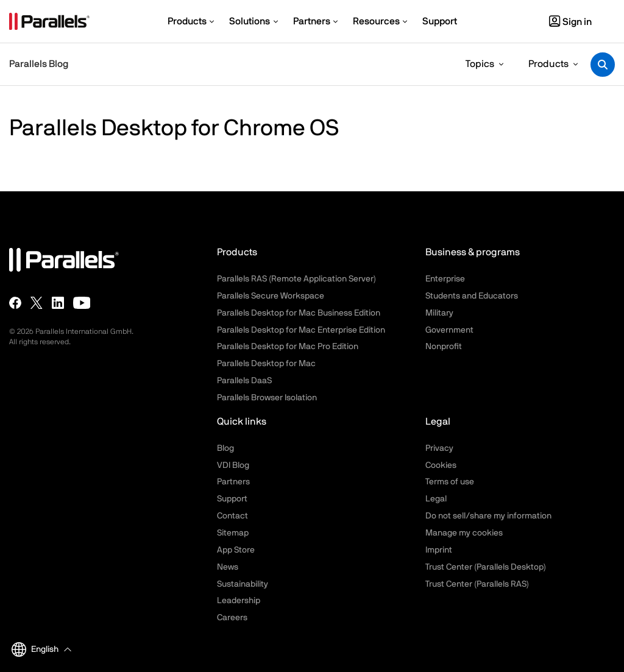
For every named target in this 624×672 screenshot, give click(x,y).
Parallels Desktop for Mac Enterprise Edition (301, 330)
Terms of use (450, 482)
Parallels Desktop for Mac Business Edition (299, 313)
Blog (225, 448)
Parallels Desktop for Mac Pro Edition (288, 347)
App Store (236, 550)
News (228, 567)
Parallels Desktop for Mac (266, 364)
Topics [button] (480, 64)
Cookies (441, 465)
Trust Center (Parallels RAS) (477, 584)
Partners (233, 482)
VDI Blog (233, 465)
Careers (232, 618)
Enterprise (445, 279)
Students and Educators (472, 296)
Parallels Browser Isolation (267, 398)
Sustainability (243, 584)
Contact (232, 516)
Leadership (239, 601)
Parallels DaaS (244, 381)
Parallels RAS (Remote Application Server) (296, 279)
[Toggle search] (603, 65)
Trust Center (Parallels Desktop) (486, 567)
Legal (436, 499)
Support (232, 499)
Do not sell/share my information (488, 516)
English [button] (35, 649)
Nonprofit (444, 347)
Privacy (439, 448)
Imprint (439, 550)
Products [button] (548, 64)
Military (439, 313)
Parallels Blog (39, 64)
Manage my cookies (464, 533)
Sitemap (233, 533)
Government (449, 330)
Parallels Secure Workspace (271, 296)
